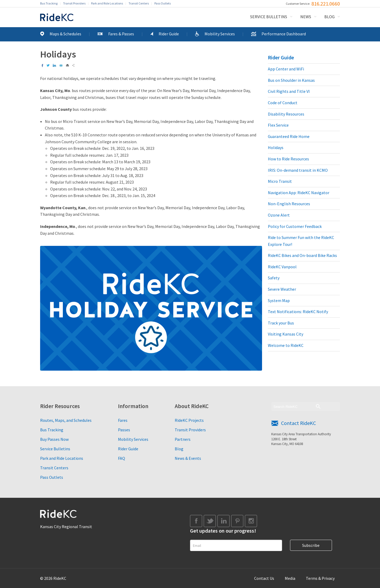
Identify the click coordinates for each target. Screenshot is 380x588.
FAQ (122, 458)
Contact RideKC (298, 423)
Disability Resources (286, 114)
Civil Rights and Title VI (289, 91)
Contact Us (264, 578)
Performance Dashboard (284, 34)
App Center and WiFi (286, 69)
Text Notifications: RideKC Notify (298, 312)
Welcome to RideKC (286, 345)
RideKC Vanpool (282, 267)
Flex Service (278, 125)
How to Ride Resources (288, 159)
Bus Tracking (49, 3)
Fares (123, 420)
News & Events (188, 458)
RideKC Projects (189, 420)
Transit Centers (139, 3)
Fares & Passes (121, 34)
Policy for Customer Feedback (295, 226)
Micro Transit (280, 181)
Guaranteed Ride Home (289, 136)
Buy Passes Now (54, 439)
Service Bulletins (269, 17)
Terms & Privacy (320, 578)
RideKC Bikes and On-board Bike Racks (302, 255)
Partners (183, 439)
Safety (274, 278)
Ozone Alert (279, 215)
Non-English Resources (289, 204)
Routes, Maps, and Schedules (66, 420)
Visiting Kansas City (286, 334)
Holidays (276, 147)
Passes (124, 430)
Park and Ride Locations (107, 3)
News (306, 17)
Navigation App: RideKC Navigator (299, 193)
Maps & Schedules (65, 34)
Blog (329, 17)
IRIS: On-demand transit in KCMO (298, 170)
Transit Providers (74, 3)
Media (290, 578)
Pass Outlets (163, 3)
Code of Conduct (283, 103)
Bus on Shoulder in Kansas (291, 80)
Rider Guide (169, 34)
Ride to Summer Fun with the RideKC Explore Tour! (301, 241)
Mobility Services (220, 34)
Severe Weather (282, 289)
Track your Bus (281, 323)
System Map (279, 300)
